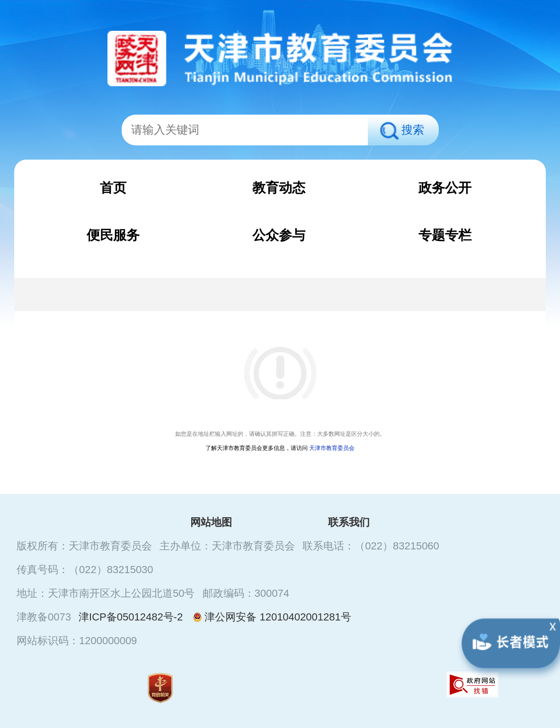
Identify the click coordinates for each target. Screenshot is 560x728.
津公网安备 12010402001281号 (271, 617)
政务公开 (445, 188)
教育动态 (279, 188)
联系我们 (349, 522)
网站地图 (211, 522)
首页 (113, 188)
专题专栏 (445, 235)
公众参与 (279, 235)
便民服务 (113, 235)
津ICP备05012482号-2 (131, 617)
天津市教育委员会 (332, 448)
